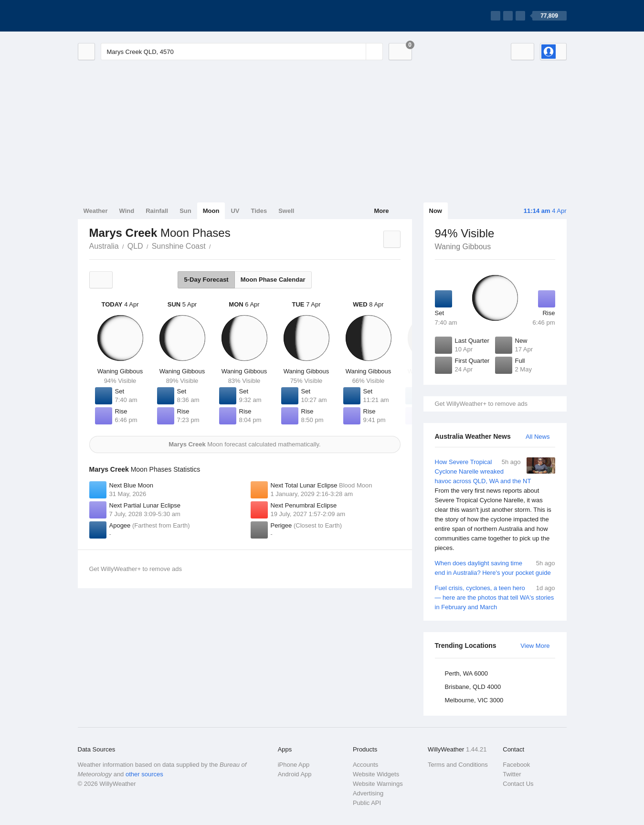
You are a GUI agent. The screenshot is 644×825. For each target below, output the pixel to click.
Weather (96, 211)
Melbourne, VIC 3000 (474, 700)
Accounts (365, 765)
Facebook (516, 765)
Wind (127, 211)
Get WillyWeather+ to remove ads (481, 404)
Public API (367, 803)
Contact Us (518, 784)
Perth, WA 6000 (467, 673)
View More (535, 646)
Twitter (512, 774)
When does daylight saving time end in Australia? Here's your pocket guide (495, 567)
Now (436, 211)
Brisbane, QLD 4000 (473, 687)
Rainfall (157, 211)
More (381, 211)
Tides (259, 211)
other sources (144, 774)
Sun (185, 211)
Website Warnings (378, 784)
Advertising (368, 793)
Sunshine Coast (179, 246)
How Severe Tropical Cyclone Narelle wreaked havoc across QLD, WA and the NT (495, 505)
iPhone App (294, 765)
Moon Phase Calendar (273, 280)
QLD (135, 246)
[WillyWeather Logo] (123, 16)
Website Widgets (376, 774)
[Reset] (358, 52)
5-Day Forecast (206, 280)
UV (235, 211)
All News (538, 437)
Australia (104, 246)
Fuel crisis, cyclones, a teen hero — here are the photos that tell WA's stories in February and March (495, 597)
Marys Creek (216, 245)
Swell (286, 211)
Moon (211, 211)
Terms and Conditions (458, 765)
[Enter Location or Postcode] (242, 52)
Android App (295, 774)
